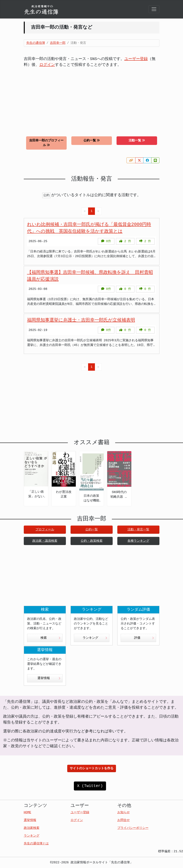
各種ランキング (138, 541)
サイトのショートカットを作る (92, 768)
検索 (50, 638)
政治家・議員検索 (45, 541)
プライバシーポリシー (133, 828)
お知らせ (124, 812)
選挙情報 (49, 678)
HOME (27, 812)
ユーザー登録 (136, 59)
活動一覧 (137, 141)
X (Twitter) (90, 786)
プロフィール (45, 530)
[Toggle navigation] (154, 9)
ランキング (95, 638)
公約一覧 (92, 141)
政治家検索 (32, 828)
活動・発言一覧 (138, 530)
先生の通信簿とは (36, 844)
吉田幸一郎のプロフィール (46, 143)
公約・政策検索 (92, 541)
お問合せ (124, 820)
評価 (144, 638)
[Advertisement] (92, 99)
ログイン (47, 65)
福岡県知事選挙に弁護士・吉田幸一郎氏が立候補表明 (81, 320)
